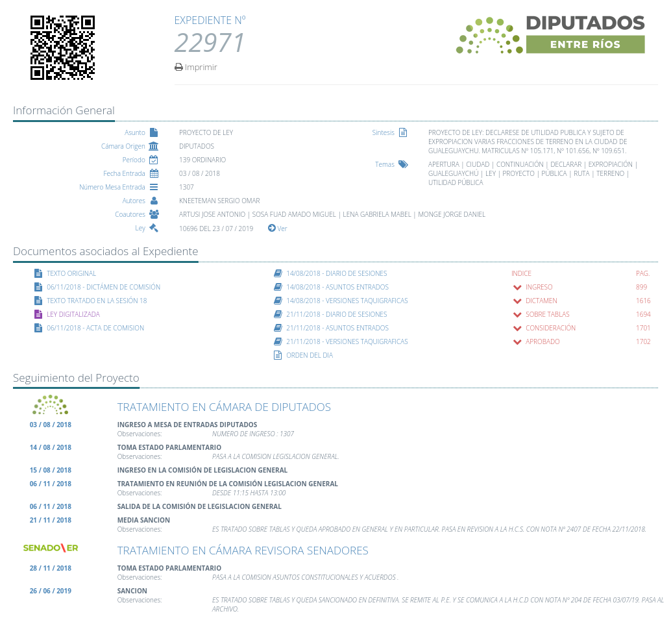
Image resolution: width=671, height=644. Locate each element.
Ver (278, 229)
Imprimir (196, 66)
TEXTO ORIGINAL (71, 273)
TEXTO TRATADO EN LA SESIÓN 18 (97, 301)
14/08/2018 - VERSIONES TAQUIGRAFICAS (347, 301)
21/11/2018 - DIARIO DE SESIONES (336, 314)
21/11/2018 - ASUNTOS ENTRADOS (337, 328)
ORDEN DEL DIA (310, 355)
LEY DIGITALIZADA (73, 314)
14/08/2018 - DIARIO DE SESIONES (336, 273)
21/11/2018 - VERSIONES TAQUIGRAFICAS (347, 341)
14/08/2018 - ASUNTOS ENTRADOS (337, 287)
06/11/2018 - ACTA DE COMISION (95, 328)
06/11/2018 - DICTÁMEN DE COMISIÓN (104, 287)
